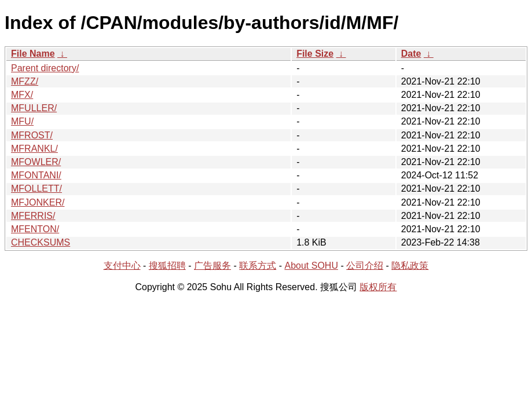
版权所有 (378, 287)
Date (411, 54)
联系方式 (258, 266)
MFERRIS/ (33, 216)
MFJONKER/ (38, 202)
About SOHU (311, 266)
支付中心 (122, 266)
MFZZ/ (25, 81)
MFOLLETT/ (36, 189)
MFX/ (22, 95)
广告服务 (212, 266)
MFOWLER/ (36, 162)
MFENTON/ (35, 229)
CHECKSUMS (41, 242)
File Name (33, 54)
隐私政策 (410, 266)
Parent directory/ (45, 68)
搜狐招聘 (167, 266)
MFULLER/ (34, 108)
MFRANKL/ (34, 149)
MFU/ (22, 121)
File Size (315, 54)
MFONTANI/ (36, 175)
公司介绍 (365, 266)
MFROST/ (32, 135)
